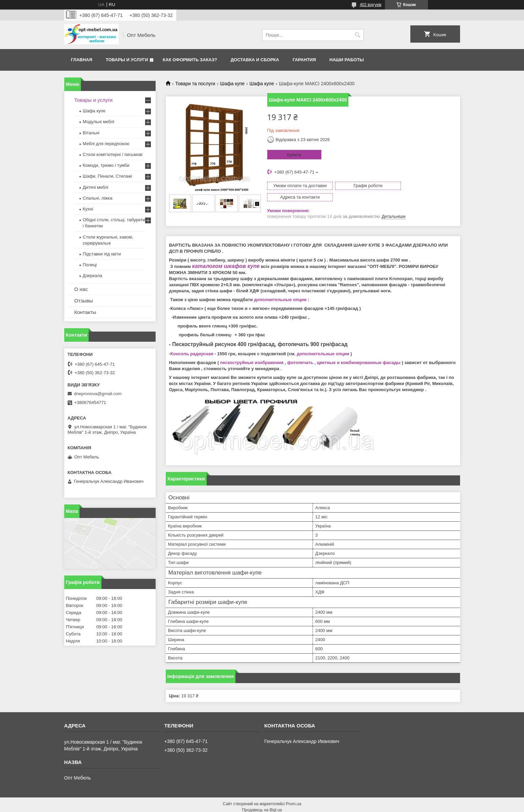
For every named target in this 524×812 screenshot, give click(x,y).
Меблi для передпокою (106, 144)
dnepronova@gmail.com (98, 394)
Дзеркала (93, 276)
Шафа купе (232, 84)
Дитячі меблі (96, 187)
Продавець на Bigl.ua (262, 799)
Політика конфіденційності (301, 806)
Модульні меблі (99, 122)
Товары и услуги (127, 60)
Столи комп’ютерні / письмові (113, 154)
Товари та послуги (195, 84)
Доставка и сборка (255, 60)
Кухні (88, 209)
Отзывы (84, 301)
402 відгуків (370, 5)
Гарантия (304, 60)
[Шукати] (358, 35)
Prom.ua (293, 793)
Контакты (85, 312)
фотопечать (300, 352)
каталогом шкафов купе (226, 256)
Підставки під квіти (102, 254)
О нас (81, 289)
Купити (294, 155)
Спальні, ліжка (98, 198)
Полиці (90, 265)
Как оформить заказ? (190, 60)
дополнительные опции (280, 289)
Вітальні (91, 133)
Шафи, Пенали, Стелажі (108, 176)
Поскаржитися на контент (248, 806)
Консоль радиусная (192, 343)
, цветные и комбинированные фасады (357, 352)
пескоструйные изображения (252, 352)
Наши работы (347, 60)
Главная (82, 60)
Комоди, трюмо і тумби (106, 165)
